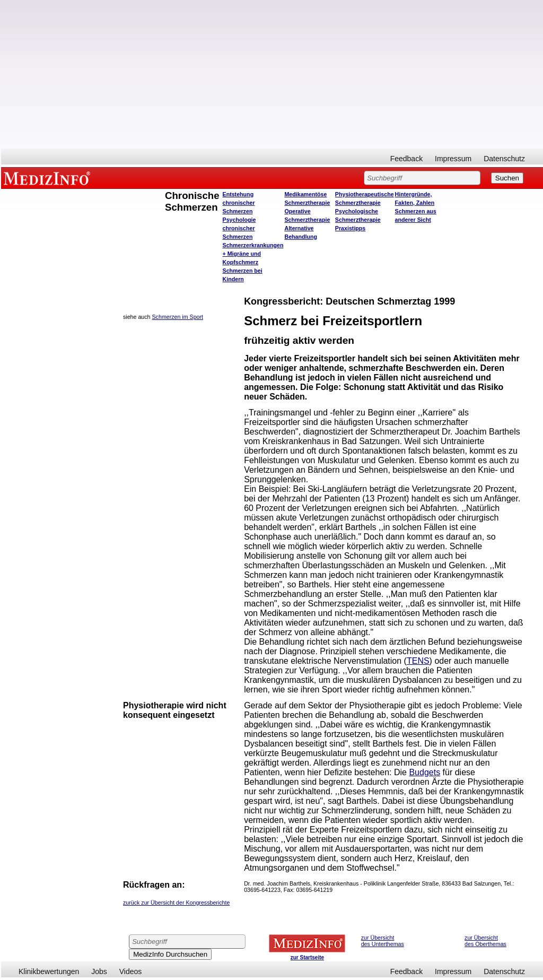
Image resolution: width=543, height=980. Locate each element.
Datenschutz (504, 159)
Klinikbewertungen (49, 972)
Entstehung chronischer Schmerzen (239, 203)
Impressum (453, 159)
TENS (418, 661)
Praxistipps (350, 228)
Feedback (406, 159)
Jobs (99, 972)
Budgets (424, 772)
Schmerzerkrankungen (253, 245)
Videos (131, 972)
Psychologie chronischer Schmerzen (239, 228)
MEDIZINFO (49, 178)
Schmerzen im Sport (178, 317)
